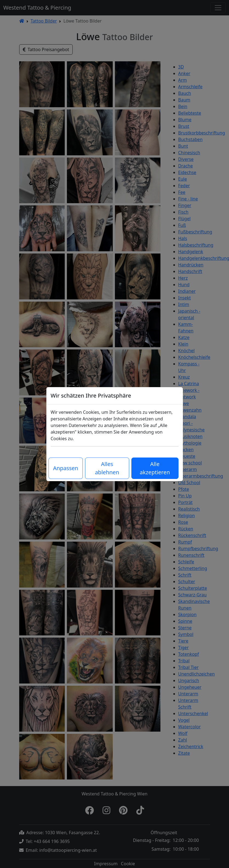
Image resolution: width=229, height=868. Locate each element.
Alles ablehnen (107, 468)
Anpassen (66, 468)
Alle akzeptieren (155, 468)
